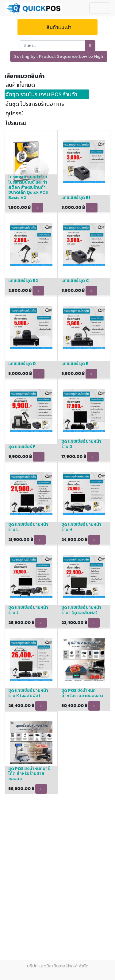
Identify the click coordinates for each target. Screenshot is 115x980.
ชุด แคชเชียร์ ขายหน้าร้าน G (81, 444)
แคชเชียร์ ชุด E (75, 364)
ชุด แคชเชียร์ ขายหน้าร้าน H (81, 527)
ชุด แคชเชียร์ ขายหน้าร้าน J (28, 610)
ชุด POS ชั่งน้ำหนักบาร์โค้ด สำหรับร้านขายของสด (29, 774)
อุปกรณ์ (15, 113)
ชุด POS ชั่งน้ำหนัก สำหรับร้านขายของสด (82, 693)
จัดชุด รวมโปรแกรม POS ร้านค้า (41, 94)
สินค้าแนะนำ (57, 27)
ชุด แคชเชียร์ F (22, 447)
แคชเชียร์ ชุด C (75, 281)
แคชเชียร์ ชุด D (22, 364)
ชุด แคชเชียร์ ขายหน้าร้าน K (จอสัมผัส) (28, 693)
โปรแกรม (16, 123)
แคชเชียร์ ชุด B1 (76, 198)
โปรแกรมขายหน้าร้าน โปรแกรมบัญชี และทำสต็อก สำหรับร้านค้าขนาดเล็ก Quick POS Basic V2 (28, 187)
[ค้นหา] (90, 46)
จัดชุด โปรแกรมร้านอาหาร (35, 104)
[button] (59, 56)
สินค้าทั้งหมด (20, 85)
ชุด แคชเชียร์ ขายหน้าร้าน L (28, 527)
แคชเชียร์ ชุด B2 (23, 281)
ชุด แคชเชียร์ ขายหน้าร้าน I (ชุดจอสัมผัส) (81, 610)
